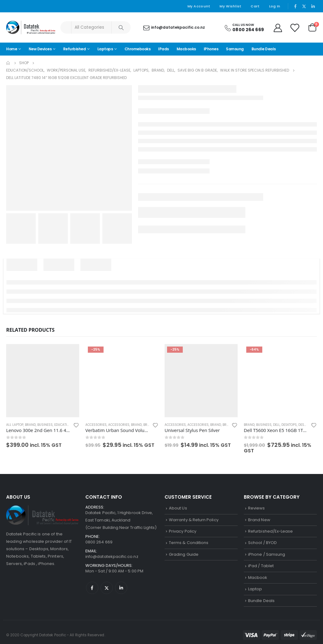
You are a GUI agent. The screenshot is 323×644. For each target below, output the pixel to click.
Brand (30, 425)
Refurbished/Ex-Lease (270, 531)
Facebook (92, 588)
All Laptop (15, 425)
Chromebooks (138, 49)
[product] (43, 381)
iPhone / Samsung (267, 554)
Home (12, 49)
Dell (276, 425)
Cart (255, 6)
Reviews (256, 508)
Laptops (105, 49)
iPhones (211, 49)
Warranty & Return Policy (194, 520)
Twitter (107, 588)
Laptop (255, 589)
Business (45, 425)
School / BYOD (262, 543)
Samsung (235, 49)
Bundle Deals (264, 49)
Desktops (289, 425)
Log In (275, 6)
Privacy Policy (183, 531)
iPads (164, 49)
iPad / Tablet (261, 566)
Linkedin (121, 588)
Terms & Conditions (189, 543)
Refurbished (75, 49)
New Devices (40, 49)
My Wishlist (230, 6)
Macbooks (186, 49)
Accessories (96, 425)
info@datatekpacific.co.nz (112, 557)
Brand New (259, 520)
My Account (199, 6)
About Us (178, 508)
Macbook (258, 578)
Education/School (70, 425)
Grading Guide (184, 554)
